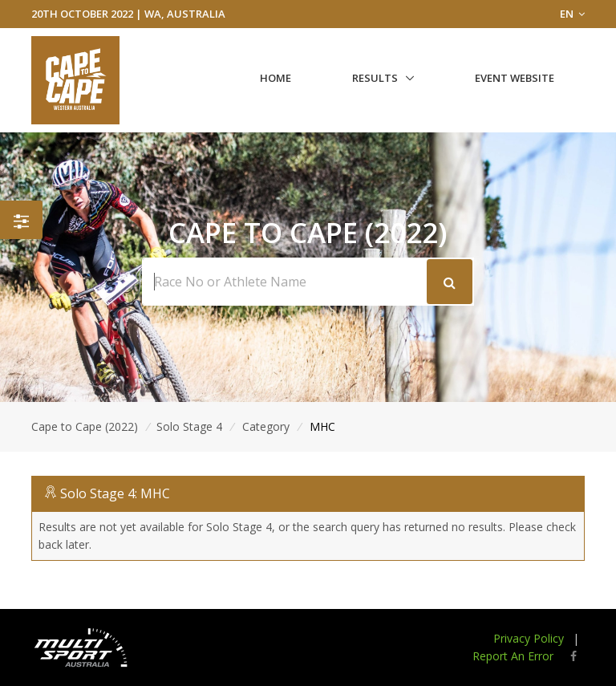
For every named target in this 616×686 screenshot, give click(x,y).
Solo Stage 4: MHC (115, 493)
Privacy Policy (529, 638)
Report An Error (513, 656)
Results (375, 78)
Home (276, 78)
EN (572, 14)
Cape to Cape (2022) (85, 426)
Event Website (515, 78)
